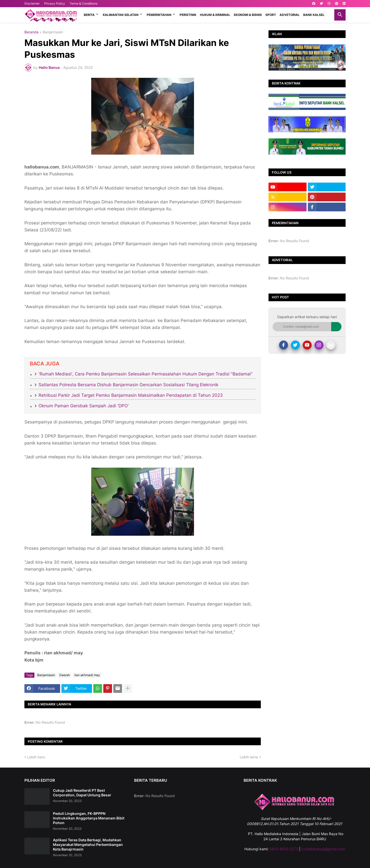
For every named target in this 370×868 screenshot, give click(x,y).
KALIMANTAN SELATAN (121, 15)
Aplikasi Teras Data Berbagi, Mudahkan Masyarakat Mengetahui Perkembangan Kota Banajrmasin (88, 845)
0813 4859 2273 (284, 849)
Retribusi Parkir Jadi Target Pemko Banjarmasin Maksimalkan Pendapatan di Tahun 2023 (131, 395)
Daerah (65, 675)
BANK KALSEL (314, 15)
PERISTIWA (188, 15)
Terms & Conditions (84, 3)
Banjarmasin (53, 32)
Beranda (31, 32)
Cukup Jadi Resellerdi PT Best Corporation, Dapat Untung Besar (82, 793)
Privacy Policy (55, 3)
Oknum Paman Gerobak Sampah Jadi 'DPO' (84, 406)
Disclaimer (32, 3)
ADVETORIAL (290, 15)
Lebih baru (36, 757)
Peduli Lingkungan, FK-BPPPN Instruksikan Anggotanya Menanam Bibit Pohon (89, 818)
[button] (340, 15)
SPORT (271, 15)
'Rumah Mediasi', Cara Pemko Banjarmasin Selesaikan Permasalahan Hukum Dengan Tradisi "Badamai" (146, 374)
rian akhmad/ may (87, 675)
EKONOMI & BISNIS (248, 15)
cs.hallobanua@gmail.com (323, 849)
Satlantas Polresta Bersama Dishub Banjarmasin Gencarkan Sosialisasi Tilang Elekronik (128, 385)
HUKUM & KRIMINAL (215, 15)
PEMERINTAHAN (159, 15)
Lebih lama (249, 757)
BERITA (89, 15)
